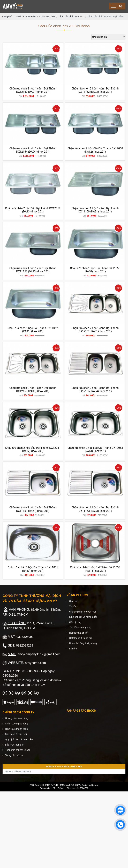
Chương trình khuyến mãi (82, 612)
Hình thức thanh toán (16, 729)
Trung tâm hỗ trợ (14, 755)
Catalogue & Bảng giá (81, 638)
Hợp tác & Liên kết (79, 633)
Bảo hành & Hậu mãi (16, 734)
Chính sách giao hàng (17, 724)
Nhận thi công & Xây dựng (83, 643)
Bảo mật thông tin (15, 745)
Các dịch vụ (75, 622)
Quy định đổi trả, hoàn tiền (19, 739)
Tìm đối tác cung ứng (80, 627)
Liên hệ (73, 649)
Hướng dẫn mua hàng (17, 718)
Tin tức (73, 606)
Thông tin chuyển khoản (18, 750)
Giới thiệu (74, 601)
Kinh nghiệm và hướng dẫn (83, 617)
